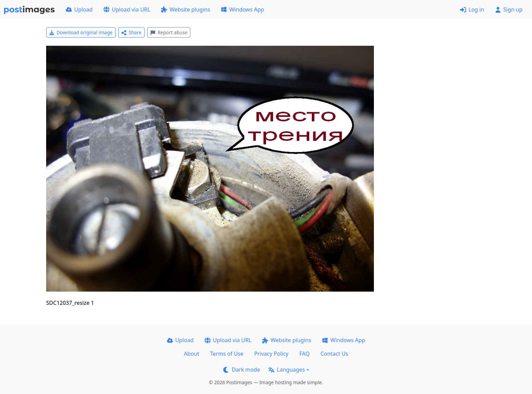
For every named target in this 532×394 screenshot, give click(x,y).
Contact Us (334, 354)
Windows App (242, 9)
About (192, 354)
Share (131, 32)
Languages (287, 370)
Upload (79, 9)
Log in (472, 9)
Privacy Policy (271, 354)
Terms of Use (227, 354)
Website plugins (186, 9)
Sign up (509, 9)
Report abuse (169, 32)
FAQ (304, 354)
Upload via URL (127, 9)
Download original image (81, 32)
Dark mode (242, 370)
